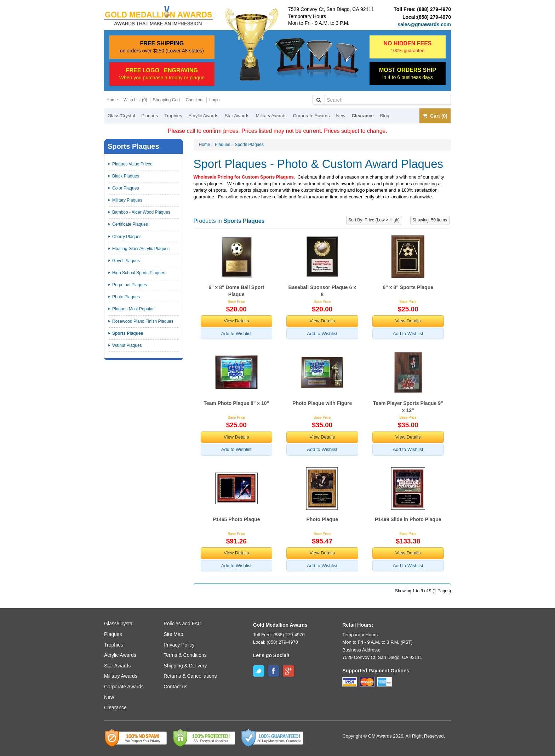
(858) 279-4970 (434, 17)
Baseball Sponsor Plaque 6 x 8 (322, 291)
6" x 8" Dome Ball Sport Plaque (236, 291)
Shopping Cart (167, 100)
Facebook (274, 671)
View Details (236, 321)
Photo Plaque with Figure (322, 403)
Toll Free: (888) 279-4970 (279, 635)
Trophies (173, 116)
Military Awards (271, 116)
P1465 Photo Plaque (236, 519)
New (341, 116)
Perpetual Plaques (130, 285)
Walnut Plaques (127, 345)
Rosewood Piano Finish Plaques (143, 321)
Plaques (150, 116)
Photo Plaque (322, 519)
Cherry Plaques (127, 237)
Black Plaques (126, 176)
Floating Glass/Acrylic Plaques (141, 249)
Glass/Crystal (121, 116)
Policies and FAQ (182, 624)
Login (214, 100)
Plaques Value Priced (132, 164)
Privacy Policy (179, 645)
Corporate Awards (311, 116)
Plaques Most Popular (133, 309)
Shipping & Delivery (185, 666)
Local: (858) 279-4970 (276, 642)
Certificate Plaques (130, 224)
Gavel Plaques (126, 261)
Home (112, 100)
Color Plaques (125, 188)
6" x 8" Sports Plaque (408, 287)
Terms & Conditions (185, 655)
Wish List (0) (135, 100)
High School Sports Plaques (139, 273)
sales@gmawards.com (424, 24)
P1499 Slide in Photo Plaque (408, 519)
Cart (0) (435, 116)
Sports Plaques (249, 145)
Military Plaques (127, 200)
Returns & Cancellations (190, 676)
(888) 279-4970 (434, 9)
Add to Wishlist (236, 334)
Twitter (259, 671)
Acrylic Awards (203, 116)
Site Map (173, 634)
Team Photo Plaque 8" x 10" (236, 403)
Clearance (363, 116)
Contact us (175, 687)
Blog (385, 116)
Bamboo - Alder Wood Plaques (141, 212)
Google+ (288, 671)
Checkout (194, 100)
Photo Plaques (126, 297)
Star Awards (237, 116)
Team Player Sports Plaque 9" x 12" (408, 407)
